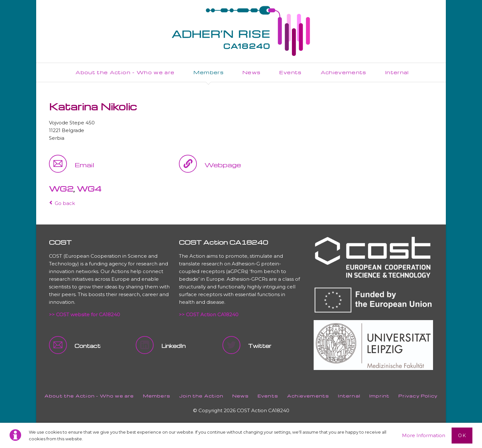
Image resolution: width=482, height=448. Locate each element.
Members (157, 396)
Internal (349, 396)
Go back (65, 203)
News (241, 396)
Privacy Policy (418, 396)
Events (268, 396)
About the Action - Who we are (89, 396)
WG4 (89, 189)
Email (84, 165)
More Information (424, 435)
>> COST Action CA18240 (209, 314)
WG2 (61, 189)
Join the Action (201, 396)
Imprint (379, 396)
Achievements (308, 396)
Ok (462, 436)
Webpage (223, 165)
